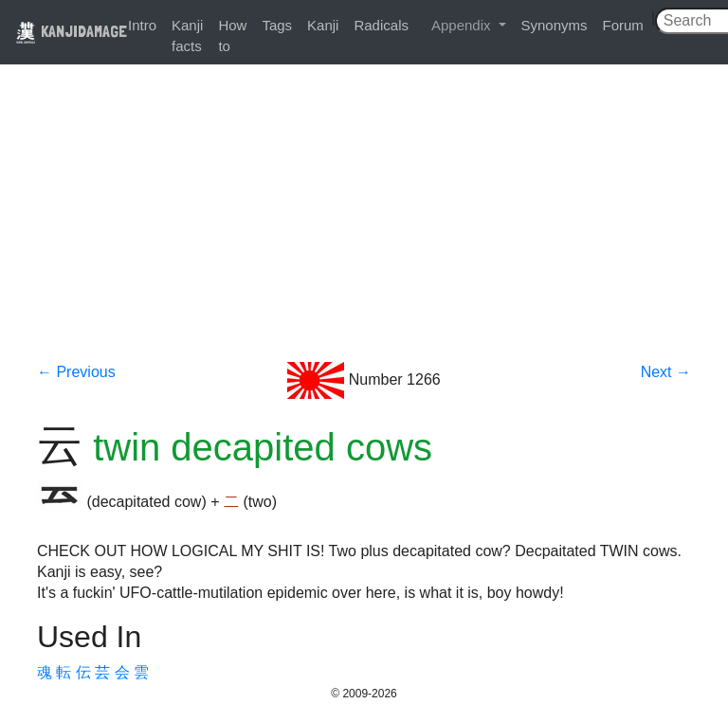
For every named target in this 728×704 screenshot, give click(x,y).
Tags (277, 25)
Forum (623, 25)
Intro (142, 25)
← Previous (76, 372)
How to (232, 36)
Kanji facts (187, 36)
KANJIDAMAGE (71, 31)
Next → (666, 372)
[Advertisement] (364, 220)
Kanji (323, 25)
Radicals (381, 25)
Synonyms (555, 25)
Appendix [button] (463, 25)
